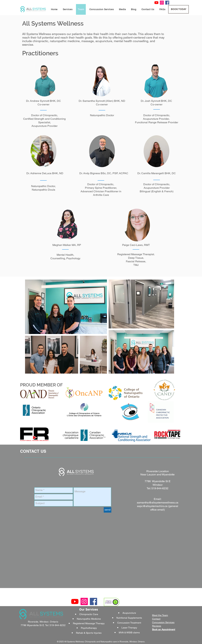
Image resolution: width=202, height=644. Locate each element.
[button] (68, 9)
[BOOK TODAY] (178, 9)
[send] (108, 510)
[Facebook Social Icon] (167, 3)
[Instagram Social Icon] (162, 3)
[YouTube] (156, 3)
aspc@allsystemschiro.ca (152, 506)
